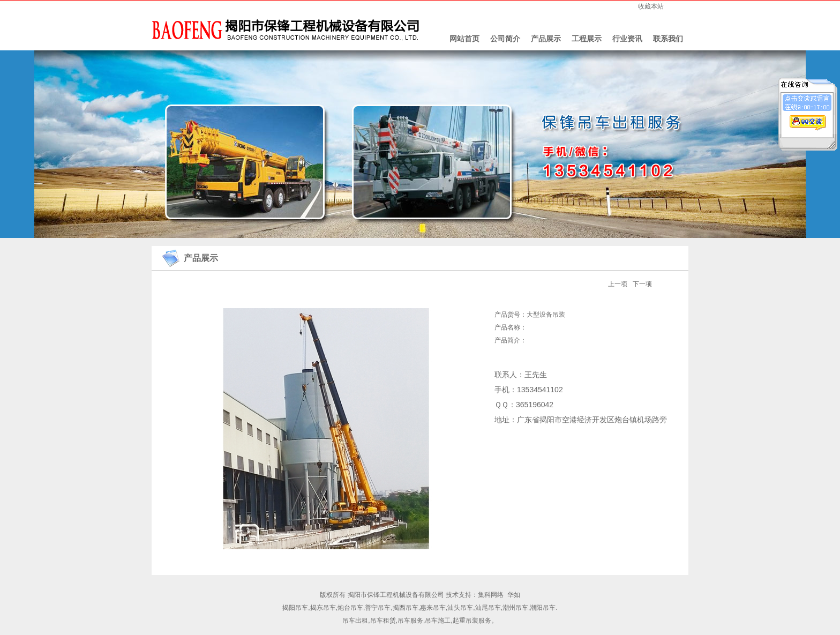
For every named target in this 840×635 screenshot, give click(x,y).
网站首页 (464, 39)
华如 (514, 595)
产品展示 (546, 39)
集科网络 (491, 595)
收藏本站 (651, 6)
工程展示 (587, 39)
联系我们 (668, 39)
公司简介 (505, 39)
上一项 (618, 284)
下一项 (642, 284)
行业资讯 (627, 39)
